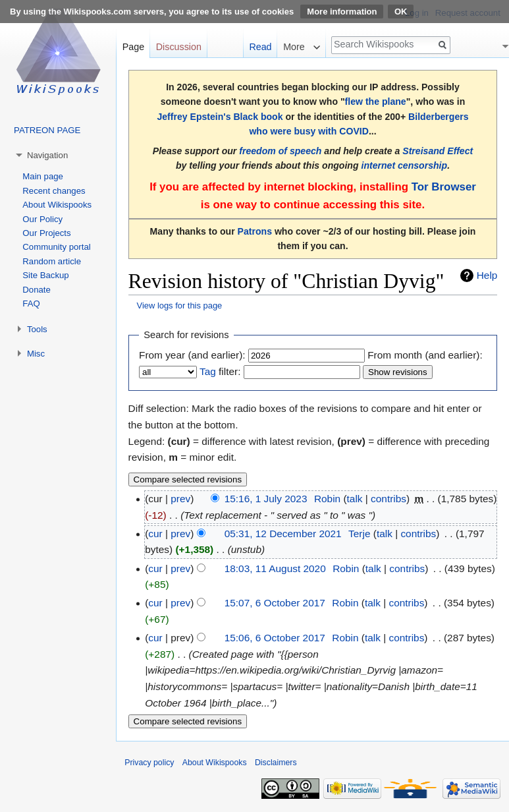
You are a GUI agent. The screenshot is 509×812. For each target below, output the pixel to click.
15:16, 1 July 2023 (266, 499)
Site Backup (45, 275)
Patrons (255, 231)
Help (487, 275)
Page (133, 47)
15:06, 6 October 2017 (275, 638)
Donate (37, 290)
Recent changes (54, 191)
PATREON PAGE (47, 130)
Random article (52, 261)
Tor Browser (444, 187)
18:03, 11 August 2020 (275, 568)
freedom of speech (280, 151)
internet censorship (404, 165)
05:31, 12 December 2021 (283, 534)
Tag (208, 371)
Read (260, 47)
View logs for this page (180, 305)
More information (342, 12)
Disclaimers (276, 763)
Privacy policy (149, 763)
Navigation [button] (47, 155)
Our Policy (42, 219)
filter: (220, 371)
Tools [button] (37, 329)
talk (355, 499)
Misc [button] (36, 354)
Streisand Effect (438, 151)
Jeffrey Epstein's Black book (220, 117)
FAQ (31, 304)
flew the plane (376, 101)
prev (180, 499)
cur (155, 534)
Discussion (179, 47)
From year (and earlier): (192, 355)
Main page (43, 176)
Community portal (56, 247)
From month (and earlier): (425, 355)
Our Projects (46, 233)
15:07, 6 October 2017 (275, 603)
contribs (388, 499)
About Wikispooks (57, 205)
